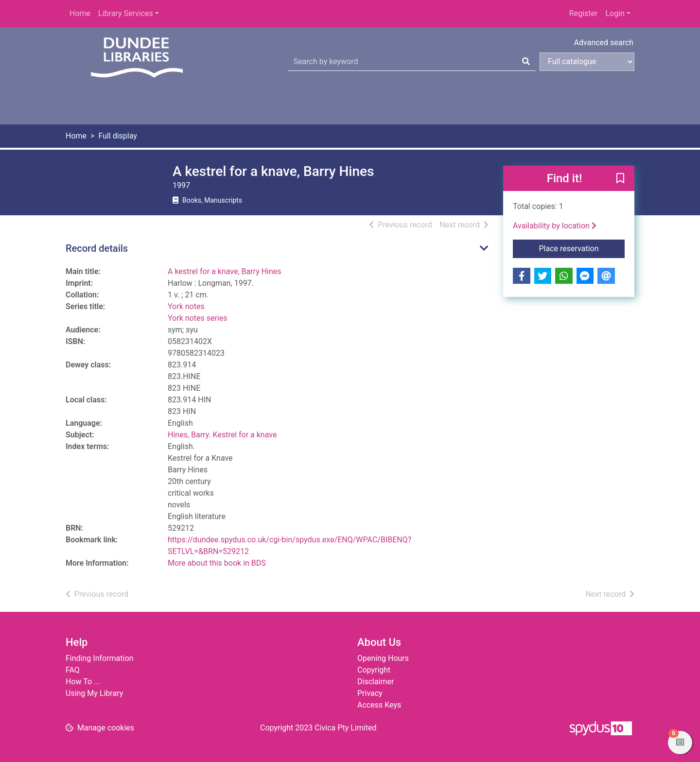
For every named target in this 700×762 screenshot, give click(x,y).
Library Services (126, 13)
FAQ (73, 670)
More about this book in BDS (217, 563)
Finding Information (99, 658)
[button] (620, 179)
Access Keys (379, 705)
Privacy (370, 693)
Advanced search (604, 43)
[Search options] (587, 62)
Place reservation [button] (582, 248)
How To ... (83, 682)
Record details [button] (97, 248)
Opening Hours (383, 658)
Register (584, 13)
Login (615, 13)
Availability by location (555, 226)
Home (80, 13)
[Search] (526, 62)
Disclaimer (376, 682)
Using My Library (94, 693)
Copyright (374, 670)
